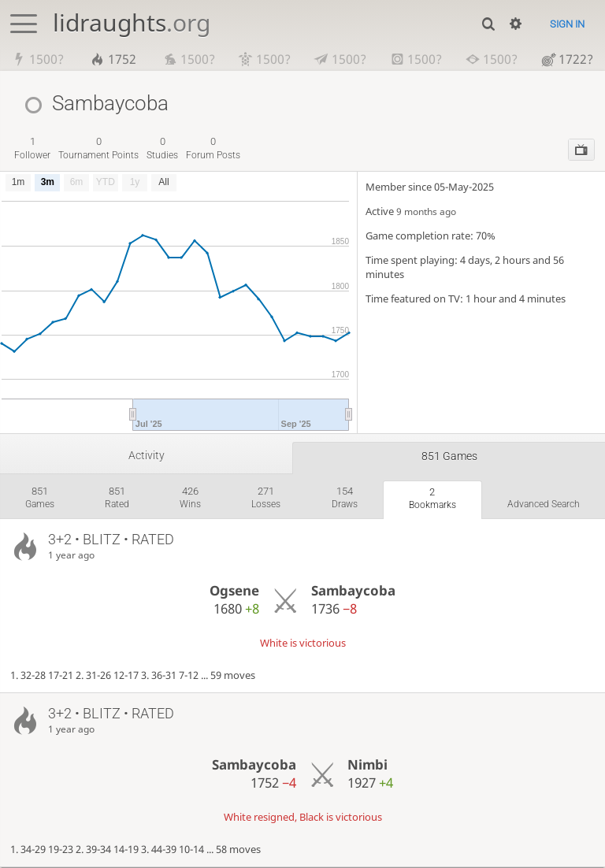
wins (190, 497)
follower (32, 148)
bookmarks (432, 498)
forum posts (213, 148)
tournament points (98, 148)
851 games (449, 456)
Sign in (567, 24)
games (40, 497)
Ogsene (234, 590)
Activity (147, 455)
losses (266, 497)
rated (117, 497)
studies (162, 148)
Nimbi (367, 765)
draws (345, 497)
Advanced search (544, 504)
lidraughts (132, 22)
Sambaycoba (353, 590)
